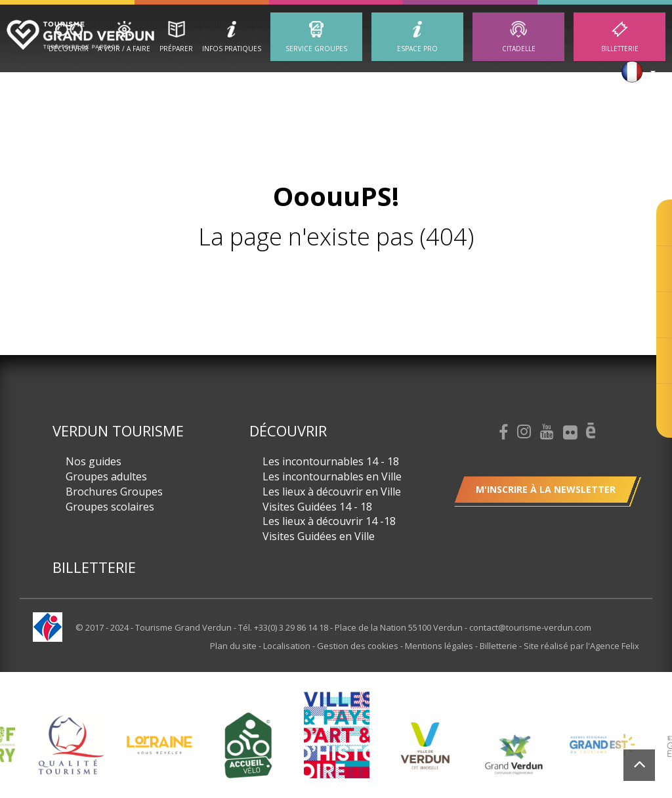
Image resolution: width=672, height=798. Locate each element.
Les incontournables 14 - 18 (331, 461)
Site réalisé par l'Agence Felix (581, 646)
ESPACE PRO (417, 49)
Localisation (288, 646)
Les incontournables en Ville (332, 476)
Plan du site (234, 646)
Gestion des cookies (359, 646)
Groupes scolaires (110, 507)
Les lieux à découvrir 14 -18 (329, 521)
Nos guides (94, 461)
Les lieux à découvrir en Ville (332, 492)
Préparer (176, 49)
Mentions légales (440, 646)
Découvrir (69, 49)
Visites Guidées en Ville (319, 536)
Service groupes (316, 49)
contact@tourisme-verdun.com (530, 627)
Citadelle (519, 49)
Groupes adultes (106, 476)
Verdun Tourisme (118, 430)
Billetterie (620, 49)
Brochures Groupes (114, 492)
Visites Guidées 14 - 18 (317, 507)
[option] (71, 745)
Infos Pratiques (232, 49)
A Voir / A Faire (124, 49)
